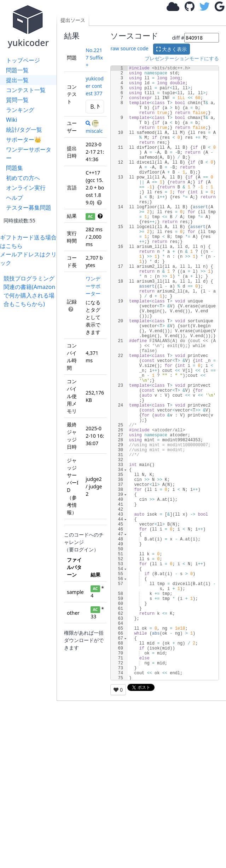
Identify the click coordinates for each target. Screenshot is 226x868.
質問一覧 (17, 100)
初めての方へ (23, 178)
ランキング (20, 110)
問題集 (15, 168)
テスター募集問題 (29, 208)
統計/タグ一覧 (24, 130)
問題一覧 (17, 70)
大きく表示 (172, 49)
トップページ (23, 60)
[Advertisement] (30, 414)
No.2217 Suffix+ (94, 58)
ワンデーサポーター (29, 154)
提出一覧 (17, 80)
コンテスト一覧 (26, 90)
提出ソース (73, 20)
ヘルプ (15, 198)
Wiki (12, 120)
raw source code (129, 48)
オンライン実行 (26, 188)
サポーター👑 (24, 140)
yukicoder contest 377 (95, 86)
